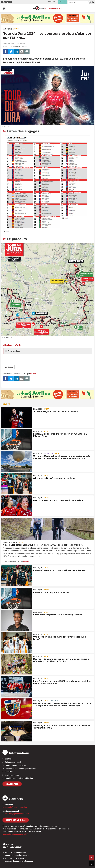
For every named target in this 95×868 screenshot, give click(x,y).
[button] (89, 2)
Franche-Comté (10, 542)
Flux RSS (9, 772)
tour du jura (9, 367)
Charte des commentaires (16, 765)
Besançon (38, 409)
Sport (16, 29)
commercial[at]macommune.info (16, 814)
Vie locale (55, 701)
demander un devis (16, 820)
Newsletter (12, 784)
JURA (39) (7, 29)
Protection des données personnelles (20, 769)
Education (49, 453)
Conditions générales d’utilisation (19, 778)
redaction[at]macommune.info (15, 807)
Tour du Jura (12, 351)
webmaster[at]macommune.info (16, 834)
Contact (8, 759)
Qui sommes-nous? (13, 762)
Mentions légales (12, 775)
